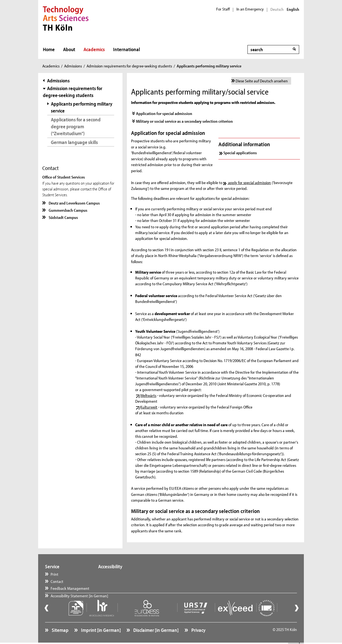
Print (54, 574)
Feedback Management (70, 588)
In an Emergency (250, 9)
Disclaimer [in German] (156, 629)
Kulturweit (149, 407)
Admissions (73, 66)
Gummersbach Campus (68, 210)
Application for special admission (164, 113)
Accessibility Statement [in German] (132, 574)
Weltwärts (148, 395)
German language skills (74, 142)
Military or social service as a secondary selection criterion (184, 121)
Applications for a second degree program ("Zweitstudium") (76, 126)
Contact (57, 581)
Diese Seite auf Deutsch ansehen (262, 81)
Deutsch (277, 9)
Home (49, 49)
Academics (94, 49)
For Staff (223, 9)
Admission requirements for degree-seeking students (129, 66)
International (126, 49)
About (69, 49)
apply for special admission (249, 183)
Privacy (198, 629)
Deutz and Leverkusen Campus (74, 203)
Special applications (240, 153)
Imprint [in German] (100, 629)
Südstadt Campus (63, 217)
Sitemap (60, 629)
